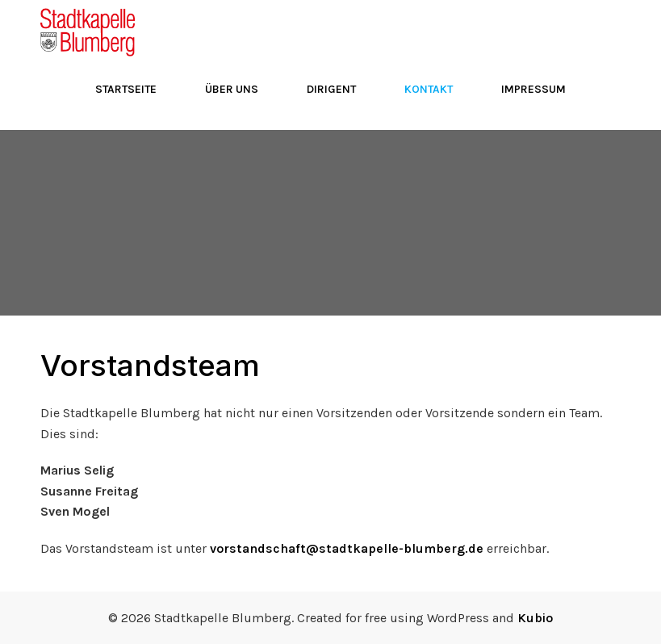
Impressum (533, 89)
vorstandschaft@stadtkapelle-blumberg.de (347, 548)
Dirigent (331, 89)
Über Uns (232, 89)
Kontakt (429, 89)
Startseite (126, 89)
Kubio (535, 618)
